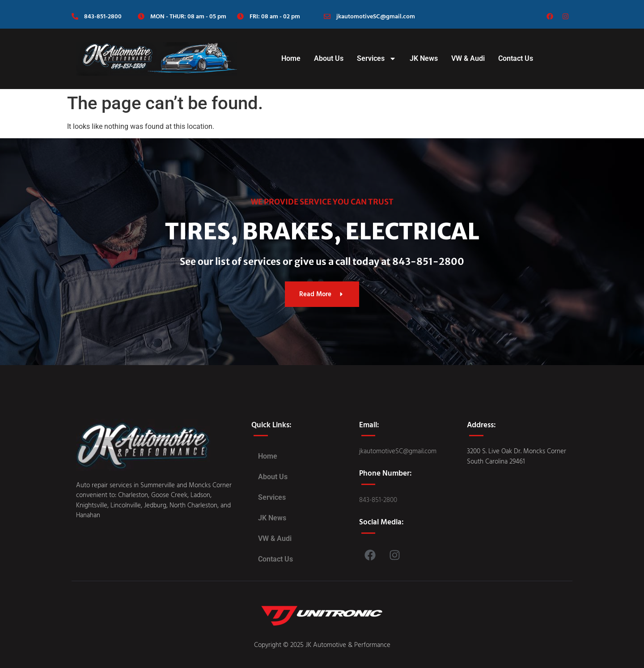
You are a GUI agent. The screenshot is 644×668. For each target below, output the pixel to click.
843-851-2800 (103, 16)
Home (291, 58)
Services (377, 59)
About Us (329, 58)
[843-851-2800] (75, 16)
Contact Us (516, 58)
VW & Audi (468, 58)
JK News (424, 58)
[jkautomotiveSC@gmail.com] (327, 16)
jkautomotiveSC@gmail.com (376, 16)
